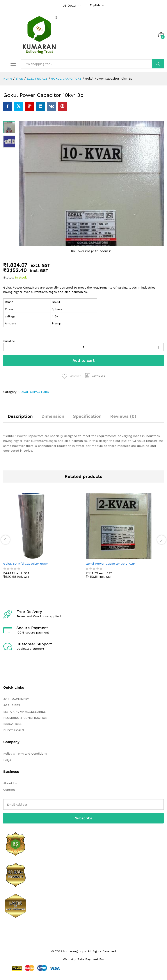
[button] (95, 376)
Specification (87, 416)
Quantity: (9, 341)
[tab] (20, 418)
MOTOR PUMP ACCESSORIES (25, 712)
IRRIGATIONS (13, 724)
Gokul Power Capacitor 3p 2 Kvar (110, 564)
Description (20, 416)
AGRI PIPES (12, 705)
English (95, 5)
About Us (10, 783)
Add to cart (84, 360)
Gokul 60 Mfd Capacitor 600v (25, 564)
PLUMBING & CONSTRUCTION (25, 718)
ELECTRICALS (14, 730)
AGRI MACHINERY (16, 699)
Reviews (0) (123, 416)
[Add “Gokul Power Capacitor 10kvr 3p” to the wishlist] (71, 376)
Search (158, 64)
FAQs (7, 760)
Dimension (53, 416)
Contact (9, 790)
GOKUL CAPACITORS (34, 392)
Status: (9, 277)
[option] (42, 539)
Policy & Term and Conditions (25, 754)
